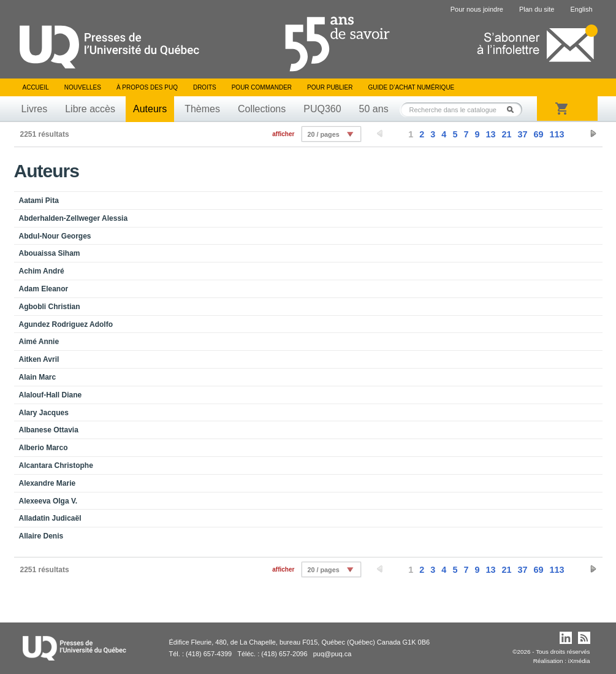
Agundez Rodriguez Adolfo (66, 324)
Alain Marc (38, 377)
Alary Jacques (44, 413)
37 (522, 134)
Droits (205, 87)
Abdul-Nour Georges (55, 236)
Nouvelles (83, 87)
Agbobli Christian (50, 307)
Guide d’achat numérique (412, 87)
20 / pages (323, 134)
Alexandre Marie (48, 483)
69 (538, 134)
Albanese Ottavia (49, 430)
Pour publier (330, 87)
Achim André (42, 271)
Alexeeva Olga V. (48, 501)
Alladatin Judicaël (50, 518)
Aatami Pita (39, 201)
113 (557, 134)
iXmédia (579, 661)
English (581, 9)
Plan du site (537, 9)
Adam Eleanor (44, 289)
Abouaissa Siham (50, 253)
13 (490, 134)
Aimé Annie (39, 342)
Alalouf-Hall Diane (51, 395)
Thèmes (202, 109)
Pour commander (262, 87)
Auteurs (150, 109)
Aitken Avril (39, 359)
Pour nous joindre (477, 9)
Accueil (36, 87)
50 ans (374, 109)
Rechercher (514, 109)
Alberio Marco (44, 448)
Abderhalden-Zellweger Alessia (74, 218)
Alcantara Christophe (56, 465)
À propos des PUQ (147, 87)
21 (506, 134)
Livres (35, 109)
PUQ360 (322, 109)
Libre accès (90, 109)
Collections (262, 109)
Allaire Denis (41, 536)
